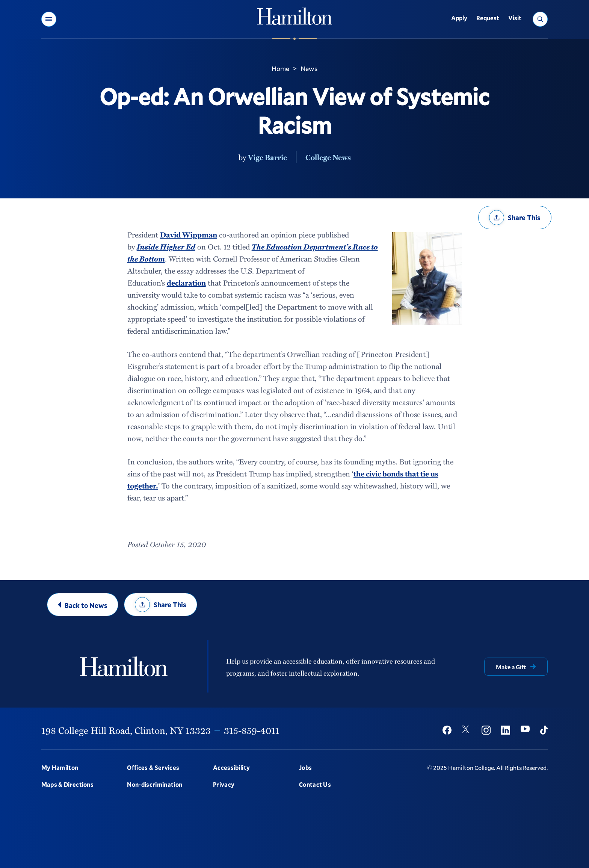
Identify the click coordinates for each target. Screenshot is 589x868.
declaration (186, 283)
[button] (49, 19)
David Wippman (189, 234)
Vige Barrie (267, 157)
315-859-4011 (252, 730)
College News (328, 157)
